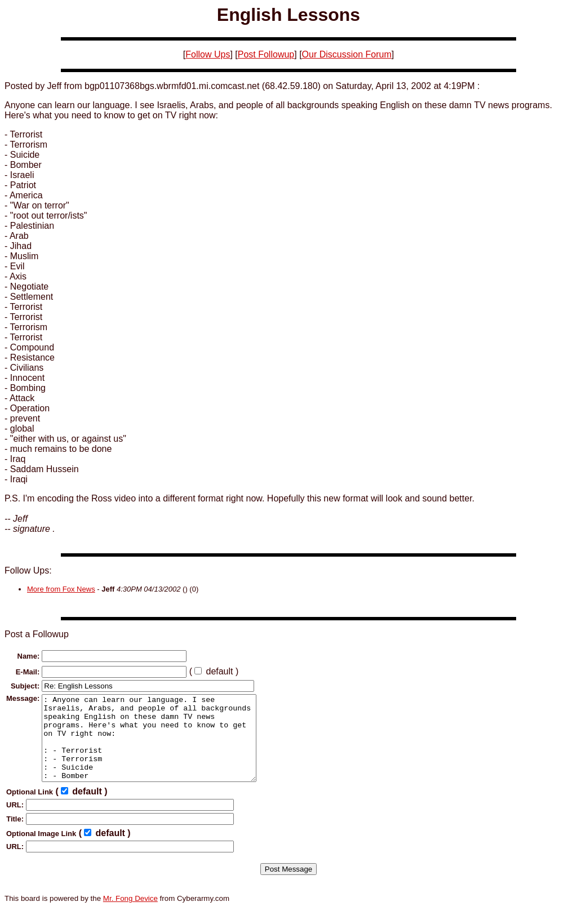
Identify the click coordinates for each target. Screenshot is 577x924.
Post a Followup (37, 634)
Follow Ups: (28, 570)
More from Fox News (61, 589)
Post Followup (266, 54)
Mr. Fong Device (130, 915)
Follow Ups (208, 54)
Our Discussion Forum (347, 54)
